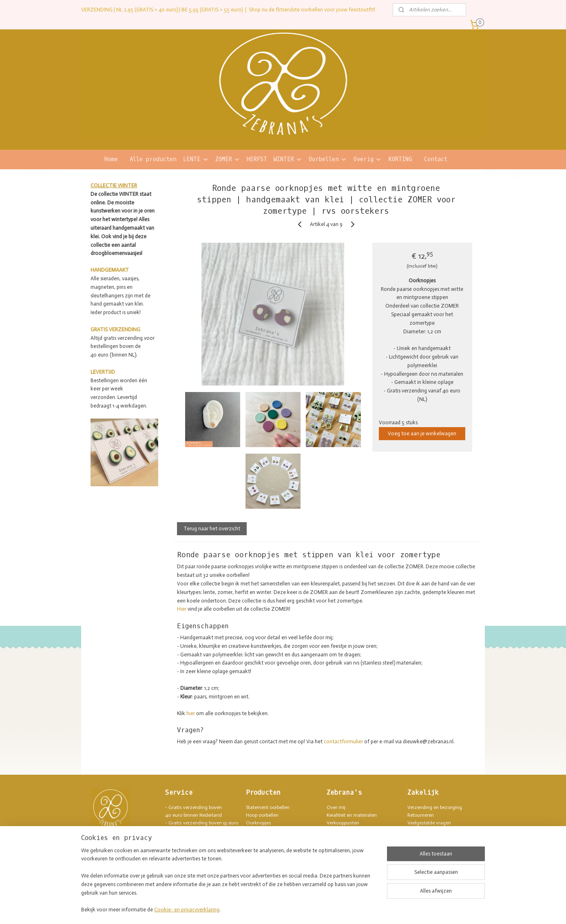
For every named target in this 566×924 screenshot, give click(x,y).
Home (111, 159)
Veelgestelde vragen (429, 823)
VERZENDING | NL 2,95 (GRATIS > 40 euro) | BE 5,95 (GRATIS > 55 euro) (162, 10)
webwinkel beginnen (294, 909)
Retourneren (421, 815)
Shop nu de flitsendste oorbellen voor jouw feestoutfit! (312, 10)
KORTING (400, 159)
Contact (436, 159)
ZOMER (228, 159)
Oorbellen (328, 159)
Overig (368, 159)
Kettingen (256, 839)
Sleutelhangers (262, 862)
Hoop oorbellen (262, 815)
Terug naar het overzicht (212, 528)
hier (191, 713)
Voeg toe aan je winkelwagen (422, 433)
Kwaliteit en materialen (352, 815)
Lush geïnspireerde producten (359, 831)
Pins (250, 846)
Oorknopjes (259, 823)
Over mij (336, 807)
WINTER (288, 159)
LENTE (196, 159)
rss (267, 909)
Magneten (257, 854)
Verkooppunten (343, 823)
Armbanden (259, 831)
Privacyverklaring (426, 839)
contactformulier (343, 741)
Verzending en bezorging (435, 807)
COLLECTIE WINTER (114, 185)
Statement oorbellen (268, 807)
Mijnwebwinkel (359, 909)
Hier (182, 609)
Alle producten (153, 159)
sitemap (253, 909)
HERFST (257, 159)
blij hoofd (188, 846)
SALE (251, 870)
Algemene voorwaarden (433, 831)
